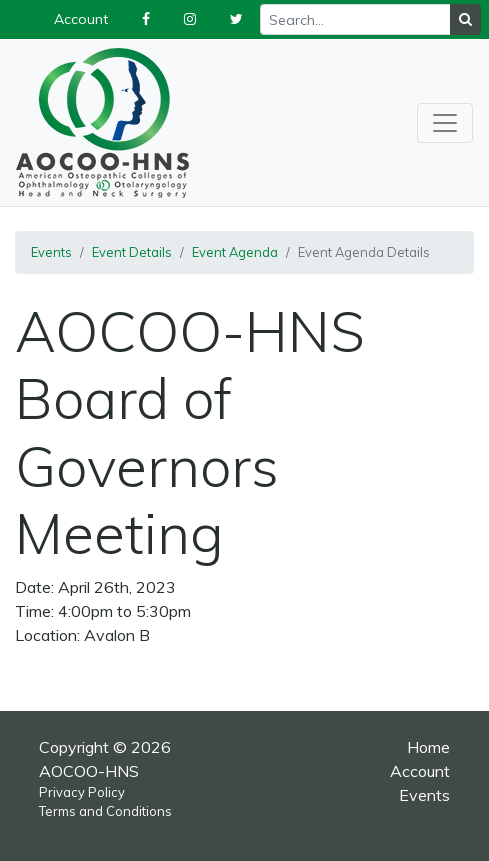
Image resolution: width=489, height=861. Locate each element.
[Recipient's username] (355, 19)
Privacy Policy (82, 792)
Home (428, 747)
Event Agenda (235, 252)
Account (420, 771)
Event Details (132, 252)
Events (51, 252)
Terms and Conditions (105, 811)
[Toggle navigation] (445, 123)
